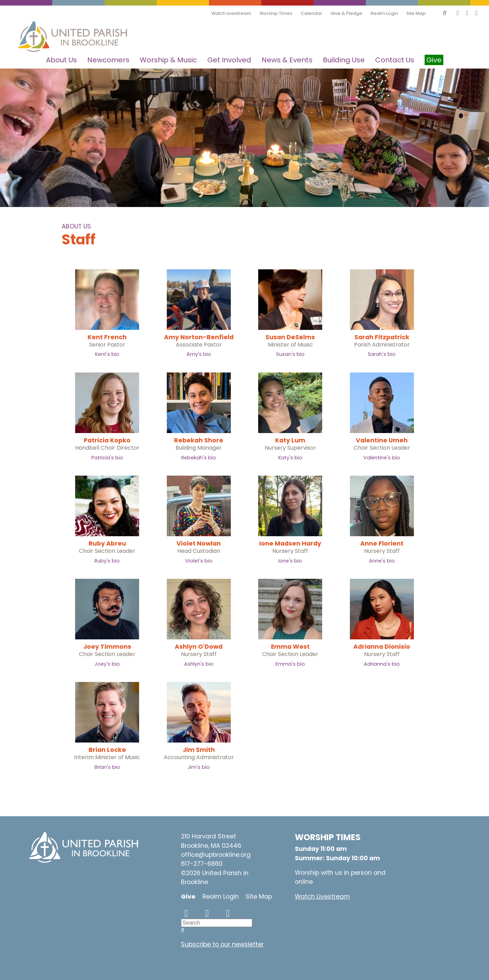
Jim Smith (199, 750)
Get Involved (229, 60)
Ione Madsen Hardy (290, 543)
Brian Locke (107, 750)
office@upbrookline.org (216, 855)
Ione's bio (290, 561)
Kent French (107, 337)
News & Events (287, 60)
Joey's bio (107, 664)
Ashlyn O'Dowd (199, 647)
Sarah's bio (382, 354)
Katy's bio (290, 458)
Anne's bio (382, 561)
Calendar (311, 13)
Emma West (290, 647)
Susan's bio (290, 354)
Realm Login (384, 13)
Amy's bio (199, 354)
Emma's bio (290, 664)
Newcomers (108, 60)
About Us (61, 60)
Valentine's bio (382, 458)
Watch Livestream (231, 13)
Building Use (344, 60)
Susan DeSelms (290, 337)
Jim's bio (199, 767)
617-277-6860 (202, 864)
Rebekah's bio (199, 458)
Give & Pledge (346, 13)
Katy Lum (290, 440)
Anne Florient (382, 543)
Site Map (416, 13)
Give (188, 897)
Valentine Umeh (382, 440)
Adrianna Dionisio (382, 647)
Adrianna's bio (382, 664)
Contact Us (395, 60)
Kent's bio (107, 354)
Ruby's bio (107, 561)
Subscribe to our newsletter (222, 944)
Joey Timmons (107, 647)
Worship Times (276, 13)
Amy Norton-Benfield (199, 337)
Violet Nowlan (199, 543)
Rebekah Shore (199, 440)
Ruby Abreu (107, 543)
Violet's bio (199, 561)
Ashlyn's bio (199, 664)
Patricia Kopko (107, 440)
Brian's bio (107, 767)
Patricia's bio (107, 458)
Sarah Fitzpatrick (382, 337)
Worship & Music (168, 60)
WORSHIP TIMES (328, 837)
